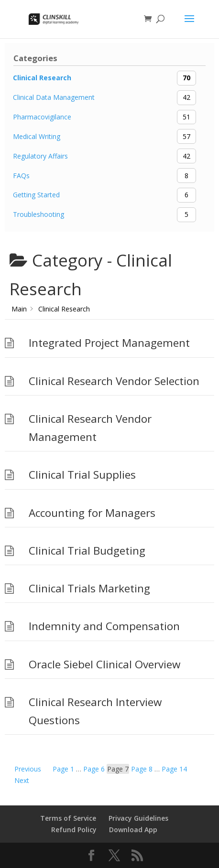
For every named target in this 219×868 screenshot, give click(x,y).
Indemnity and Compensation (104, 626)
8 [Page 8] (142, 769)
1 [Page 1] (63, 769)
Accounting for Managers (92, 513)
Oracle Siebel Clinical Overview (104, 664)
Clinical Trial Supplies (82, 475)
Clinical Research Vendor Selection (114, 381)
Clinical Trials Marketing (89, 588)
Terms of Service (68, 818)
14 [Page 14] (174, 769)
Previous (28, 769)
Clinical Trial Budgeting (87, 551)
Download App (133, 830)
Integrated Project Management (109, 343)
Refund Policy (74, 830)
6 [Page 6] (94, 769)
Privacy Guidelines (138, 818)
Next (22, 780)
